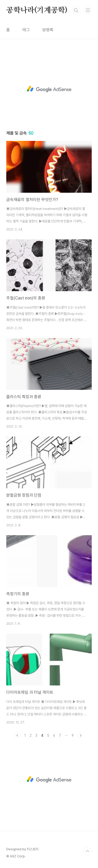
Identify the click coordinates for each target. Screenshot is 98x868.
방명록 (48, 30)
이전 (18, 735)
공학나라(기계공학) (37, 10)
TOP (88, 851)
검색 (76, 10)
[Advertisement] (49, 88)
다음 (80, 735)
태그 (26, 30)
